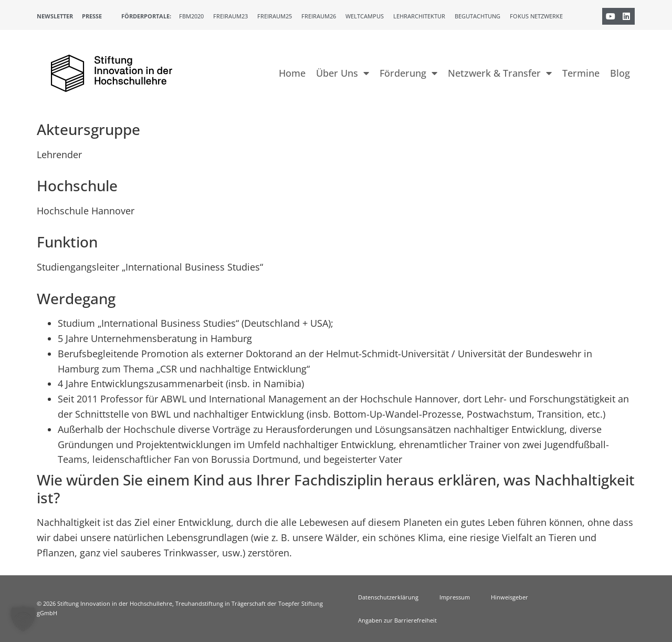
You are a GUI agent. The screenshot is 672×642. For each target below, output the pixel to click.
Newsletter (55, 16)
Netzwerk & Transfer (500, 73)
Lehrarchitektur (419, 16)
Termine (581, 73)
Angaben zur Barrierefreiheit (397, 620)
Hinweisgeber (510, 597)
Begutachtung (477, 16)
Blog (620, 73)
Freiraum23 (230, 16)
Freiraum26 (319, 16)
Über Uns (343, 73)
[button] (23, 619)
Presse (92, 16)
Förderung (408, 73)
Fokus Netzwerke (536, 16)
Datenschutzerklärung (388, 597)
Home (292, 73)
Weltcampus (365, 16)
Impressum (455, 597)
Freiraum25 (275, 16)
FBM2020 (191, 16)
